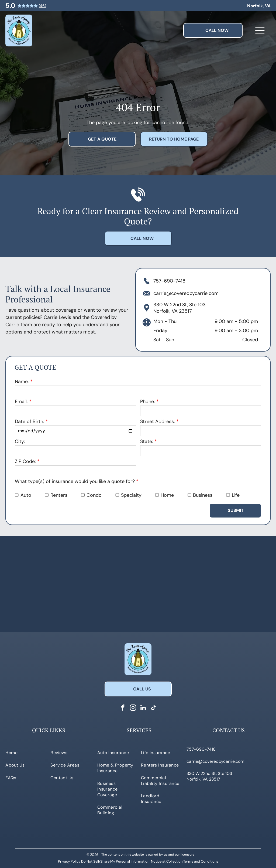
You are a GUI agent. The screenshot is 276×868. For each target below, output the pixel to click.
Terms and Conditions (201, 861)
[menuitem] (26, 753)
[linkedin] (143, 708)
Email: (21, 401)
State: (147, 441)
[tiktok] (153, 708)
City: (20, 441)
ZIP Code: (25, 461)
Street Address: (158, 421)
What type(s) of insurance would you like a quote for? (75, 481)
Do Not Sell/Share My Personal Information (115, 861)
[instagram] (133, 708)
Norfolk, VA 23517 (173, 311)
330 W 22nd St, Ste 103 (180, 305)
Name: (22, 382)
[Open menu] (260, 30)
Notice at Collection (167, 861)
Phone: (148, 401)
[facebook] (123, 708)
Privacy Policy (69, 861)
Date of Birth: (30, 421)
